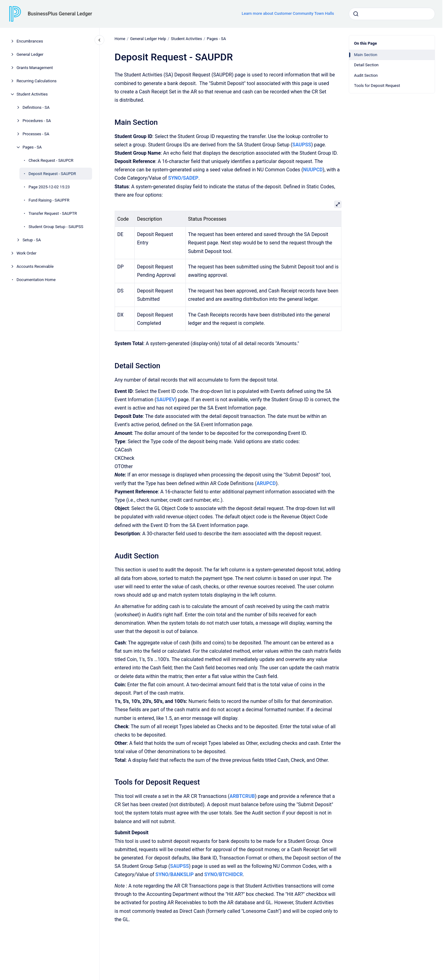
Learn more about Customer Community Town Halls (288, 13)
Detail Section (366, 65)
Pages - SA (32, 147)
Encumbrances (30, 41)
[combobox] (392, 14)
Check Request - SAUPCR (51, 160)
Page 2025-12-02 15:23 (49, 187)
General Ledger (30, 54)
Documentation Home (36, 280)
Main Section (366, 55)
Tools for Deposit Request (377, 86)
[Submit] (356, 14)
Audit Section (366, 75)
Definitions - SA (36, 107)
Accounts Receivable (35, 266)
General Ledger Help (148, 39)
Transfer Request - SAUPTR (53, 213)
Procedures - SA (37, 121)
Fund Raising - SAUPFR (49, 200)
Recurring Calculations (37, 81)
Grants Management (35, 68)
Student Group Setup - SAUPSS (56, 227)
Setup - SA (32, 240)
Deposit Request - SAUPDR (52, 174)
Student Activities (32, 94)
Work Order (27, 253)
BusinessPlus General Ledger (60, 14)
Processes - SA (36, 134)
